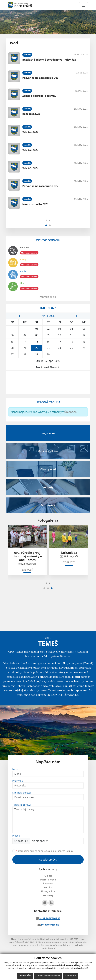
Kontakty (48, 895)
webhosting (68, 942)
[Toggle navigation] (83, 5)
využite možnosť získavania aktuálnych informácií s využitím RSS (42, 939)
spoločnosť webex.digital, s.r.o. (59, 945)
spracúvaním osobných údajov (57, 851)
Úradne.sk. (71, 412)
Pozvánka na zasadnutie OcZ (40, 78)
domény (22, 945)
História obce (48, 880)
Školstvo (48, 884)
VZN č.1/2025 (30, 168)
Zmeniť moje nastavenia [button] (48, 976)
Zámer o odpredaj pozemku (39, 96)
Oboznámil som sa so (44, 851)
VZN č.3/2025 (30, 132)
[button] (46, 225)
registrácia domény (35, 945)
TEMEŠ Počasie (48, 382)
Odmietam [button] (71, 976)
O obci (48, 876)
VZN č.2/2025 (30, 150)
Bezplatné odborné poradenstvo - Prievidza (49, 60)
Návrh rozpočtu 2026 (35, 204)
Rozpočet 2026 (31, 114)
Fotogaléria (48, 891)
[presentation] (47, 220)
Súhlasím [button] (25, 976)
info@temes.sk (50, 925)
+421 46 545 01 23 (50, 918)
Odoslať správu (48, 860)
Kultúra (48, 888)
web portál (57, 942)
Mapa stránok (44, 942)
